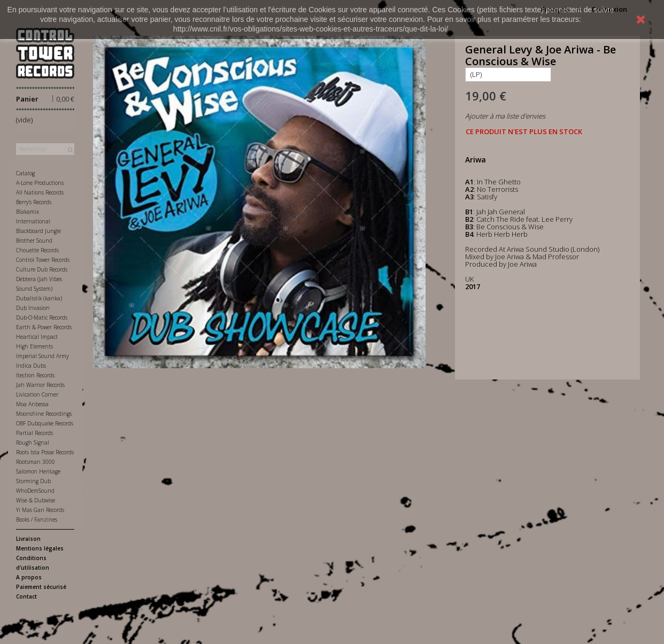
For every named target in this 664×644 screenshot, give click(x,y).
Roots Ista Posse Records (45, 452)
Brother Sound (34, 240)
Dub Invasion (33, 308)
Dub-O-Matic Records (42, 317)
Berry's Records (34, 202)
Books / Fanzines (37, 519)
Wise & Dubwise (36, 500)
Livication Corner (37, 394)
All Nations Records (40, 192)
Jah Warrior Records (40, 385)
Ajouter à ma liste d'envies (505, 116)
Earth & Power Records (44, 327)
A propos (29, 577)
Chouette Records (37, 250)
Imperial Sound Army (43, 356)
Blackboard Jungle (38, 231)
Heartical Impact (37, 337)
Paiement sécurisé (41, 587)
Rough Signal (33, 443)
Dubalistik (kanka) (39, 298)
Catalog (25, 173)
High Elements (34, 346)
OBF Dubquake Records (45, 423)
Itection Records (35, 375)
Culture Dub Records (42, 269)
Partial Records (34, 433)
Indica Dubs (31, 366)
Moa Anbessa (32, 404)
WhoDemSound (35, 491)
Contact (26, 596)
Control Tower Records (43, 260)
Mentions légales (40, 548)
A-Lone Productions (40, 183)
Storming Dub (33, 481)
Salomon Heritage (38, 471)
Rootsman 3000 (36, 462)
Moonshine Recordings (44, 414)
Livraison (28, 539)
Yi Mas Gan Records (40, 510)
